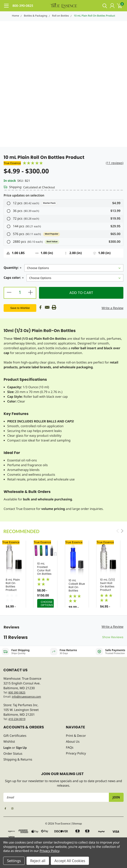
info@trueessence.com (26, 697)
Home (16, 16)
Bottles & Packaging (35, 16)
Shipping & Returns (18, 760)
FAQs (70, 748)
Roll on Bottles (61, 16)
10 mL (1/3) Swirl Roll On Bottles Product (107, 585)
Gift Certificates (15, 736)
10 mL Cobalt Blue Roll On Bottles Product (77, 587)
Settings (14, 861)
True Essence (12, 163)
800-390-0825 (23, 6)
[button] (63, 203)
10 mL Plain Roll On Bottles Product (94, 16)
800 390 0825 (17, 692)
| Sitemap (76, 823)
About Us (73, 742)
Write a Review (112, 308)
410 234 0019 (17, 719)
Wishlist (9, 742)
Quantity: (13, 268)
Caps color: (14, 278)
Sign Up (21, 748)
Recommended (21, 531)
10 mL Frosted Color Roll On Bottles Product (44, 571)
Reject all (38, 861)
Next (122, 531)
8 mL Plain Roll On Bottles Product (13, 585)
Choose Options (47, 604)
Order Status (13, 754)
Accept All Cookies (70, 861)
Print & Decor (76, 736)
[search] (104, 6)
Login (7, 748)
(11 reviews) (115, 163)
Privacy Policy (76, 753)
